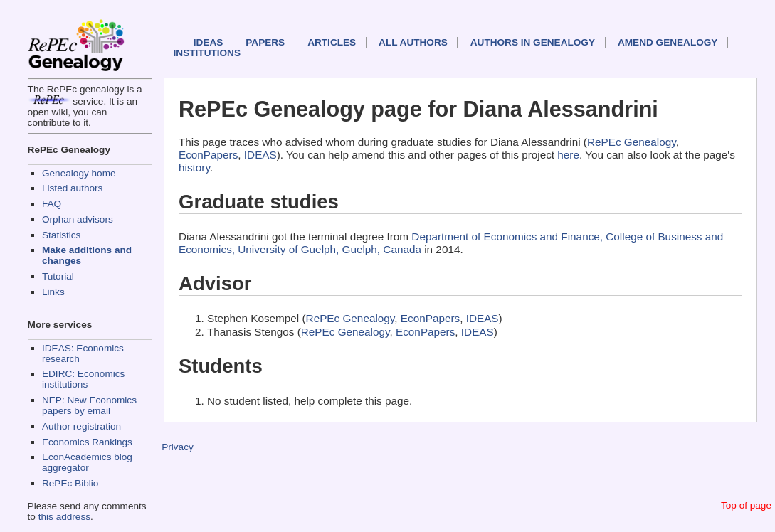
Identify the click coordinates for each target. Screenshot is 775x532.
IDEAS (209, 42)
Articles (332, 42)
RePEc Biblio (70, 483)
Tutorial (58, 276)
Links (53, 292)
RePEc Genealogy (632, 142)
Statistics (61, 235)
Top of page (746, 505)
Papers (265, 42)
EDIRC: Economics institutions (83, 379)
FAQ (52, 204)
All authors (413, 42)
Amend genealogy (668, 42)
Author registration (81, 426)
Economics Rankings (87, 442)
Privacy (178, 447)
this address (64, 517)
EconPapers (208, 155)
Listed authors (72, 188)
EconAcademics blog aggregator (87, 462)
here (568, 155)
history (194, 167)
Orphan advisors (78, 219)
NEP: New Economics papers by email (89, 405)
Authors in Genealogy (533, 42)
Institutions (207, 53)
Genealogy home (79, 173)
